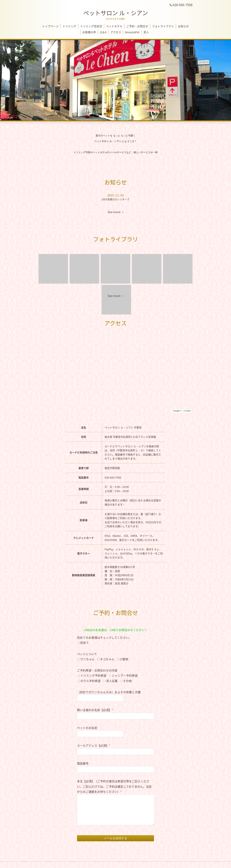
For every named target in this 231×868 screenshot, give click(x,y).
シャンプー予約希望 (125, 676)
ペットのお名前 (87, 728)
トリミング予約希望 (93, 676)
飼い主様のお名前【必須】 (95, 710)
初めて (85, 643)
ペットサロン (116, 13)
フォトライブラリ (163, 26)
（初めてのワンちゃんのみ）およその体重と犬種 (109, 692)
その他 (127, 681)
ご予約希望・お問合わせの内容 (97, 670)
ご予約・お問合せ (137, 26)
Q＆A (103, 32)
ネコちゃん (107, 659)
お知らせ (183, 26)
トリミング (69, 26)
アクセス (116, 32)
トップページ (50, 26)
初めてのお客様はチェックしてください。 (104, 638)
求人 (146, 32)
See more (116, 212)
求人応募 (112, 681)
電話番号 (83, 763)
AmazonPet (132, 32)
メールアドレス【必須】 (94, 746)
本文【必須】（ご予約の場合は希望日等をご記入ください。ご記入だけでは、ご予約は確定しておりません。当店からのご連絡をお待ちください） (114, 786)
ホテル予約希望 (90, 681)
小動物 (124, 659)
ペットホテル (114, 26)
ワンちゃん (87, 659)
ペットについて (87, 654)
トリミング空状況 (91, 26)
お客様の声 (89, 32)
